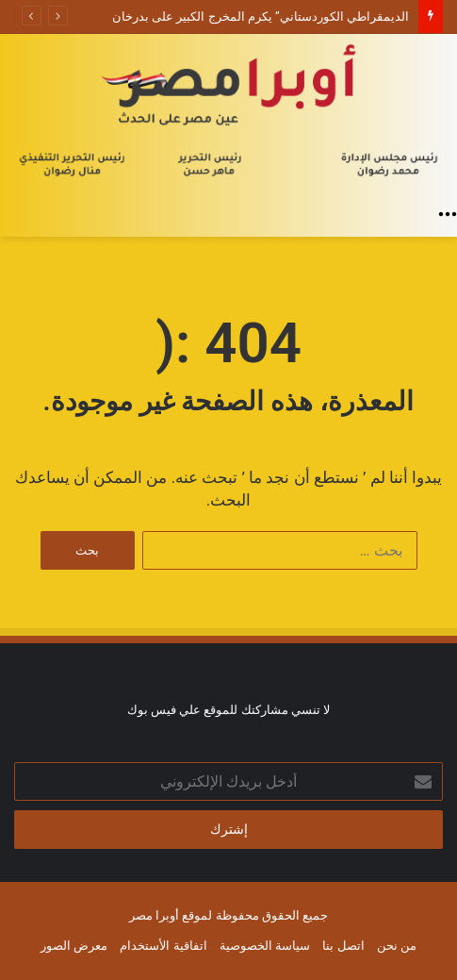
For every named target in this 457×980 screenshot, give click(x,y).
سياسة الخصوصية (265, 946)
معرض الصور (74, 946)
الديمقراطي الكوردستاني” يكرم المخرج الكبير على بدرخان (261, 17)
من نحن (397, 946)
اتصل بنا (343, 946)
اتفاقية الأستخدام (163, 946)
